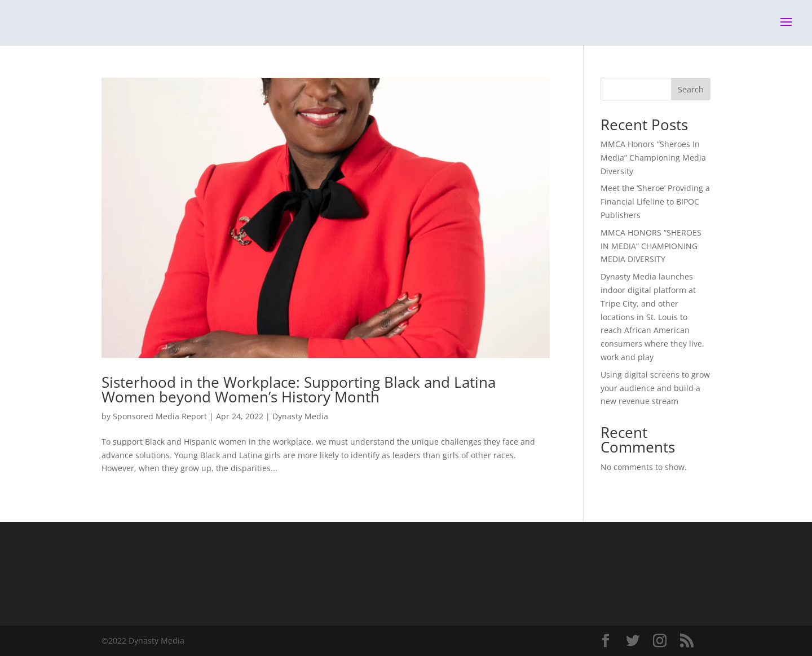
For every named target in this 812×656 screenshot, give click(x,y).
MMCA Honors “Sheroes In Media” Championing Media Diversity (653, 158)
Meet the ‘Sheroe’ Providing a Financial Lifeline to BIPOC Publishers (655, 201)
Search (691, 89)
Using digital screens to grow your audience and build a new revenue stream (655, 388)
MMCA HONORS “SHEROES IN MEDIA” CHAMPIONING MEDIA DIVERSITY (651, 246)
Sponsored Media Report (160, 416)
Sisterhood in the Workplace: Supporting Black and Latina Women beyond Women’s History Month (299, 389)
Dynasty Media (300, 416)
